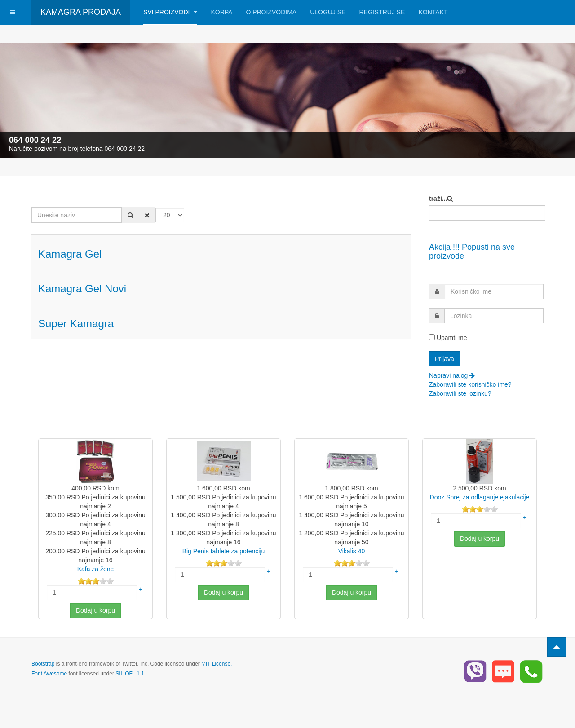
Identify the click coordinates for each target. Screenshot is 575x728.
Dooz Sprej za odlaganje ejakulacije (480, 497)
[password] (494, 316)
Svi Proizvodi (170, 12)
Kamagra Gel (70, 254)
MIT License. (217, 664)
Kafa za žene (96, 569)
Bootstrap (43, 664)
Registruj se (382, 12)
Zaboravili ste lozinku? (460, 393)
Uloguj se (328, 12)
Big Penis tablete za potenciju (224, 551)
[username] (494, 291)
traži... (438, 199)
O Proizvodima (271, 12)
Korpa (221, 12)
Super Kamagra (76, 324)
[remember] (432, 337)
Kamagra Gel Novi (82, 289)
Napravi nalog (452, 375)
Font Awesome (49, 674)
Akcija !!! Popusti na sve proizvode (472, 251)
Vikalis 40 (352, 551)
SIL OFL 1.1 (130, 674)
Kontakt (433, 12)
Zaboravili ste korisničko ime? (470, 384)
